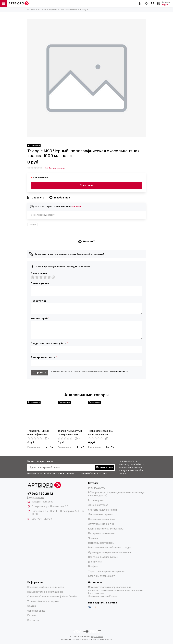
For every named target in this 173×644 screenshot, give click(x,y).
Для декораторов (98, 505)
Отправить (39, 373)
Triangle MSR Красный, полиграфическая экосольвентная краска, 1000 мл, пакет (101, 433)
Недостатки (38, 301)
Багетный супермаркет (102, 576)
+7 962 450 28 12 (40, 494)
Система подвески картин (103, 510)
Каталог (32, 616)
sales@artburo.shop (42, 502)
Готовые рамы (96, 500)
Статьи (32, 606)
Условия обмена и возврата (43, 601)
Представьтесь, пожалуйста (49, 344)
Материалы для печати (101, 533)
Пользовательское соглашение (45, 592)
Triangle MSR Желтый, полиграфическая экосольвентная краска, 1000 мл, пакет (71, 433)
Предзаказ (87, 185)
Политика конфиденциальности (46, 587)
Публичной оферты (118, 371)
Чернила (93, 538)
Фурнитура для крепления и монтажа (109, 552)
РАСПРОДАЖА (96, 488)
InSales (108, 639)
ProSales (84, 639)
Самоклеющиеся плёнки (102, 519)
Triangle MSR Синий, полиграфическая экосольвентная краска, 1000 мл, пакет (40, 433)
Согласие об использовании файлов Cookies (52, 597)
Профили (93, 567)
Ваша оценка (39, 273)
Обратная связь (36, 611)
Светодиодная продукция (103, 557)
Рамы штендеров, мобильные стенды (109, 548)
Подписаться (104, 467)
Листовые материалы (101, 515)
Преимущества (40, 284)
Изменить (76, 207)
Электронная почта (44, 358)
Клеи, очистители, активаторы (106, 529)
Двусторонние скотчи (101, 524)
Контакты (33, 620)
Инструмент (95, 562)
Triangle (32, 224)
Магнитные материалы (101, 543)
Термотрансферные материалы (106, 571)
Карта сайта (97, 637)
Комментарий (40, 319)
